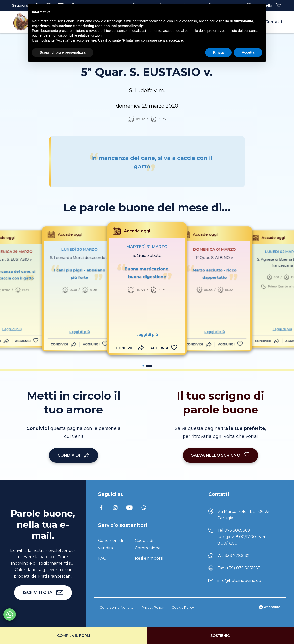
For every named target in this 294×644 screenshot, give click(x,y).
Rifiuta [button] (219, 52)
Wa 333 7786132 (233, 556)
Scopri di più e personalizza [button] (63, 52)
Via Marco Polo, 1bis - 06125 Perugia (243, 515)
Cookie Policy (183, 607)
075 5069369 (237, 530)
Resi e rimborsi (149, 558)
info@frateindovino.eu (239, 580)
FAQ (102, 558)
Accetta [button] (248, 52)
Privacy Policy (153, 607)
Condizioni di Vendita (117, 607)
